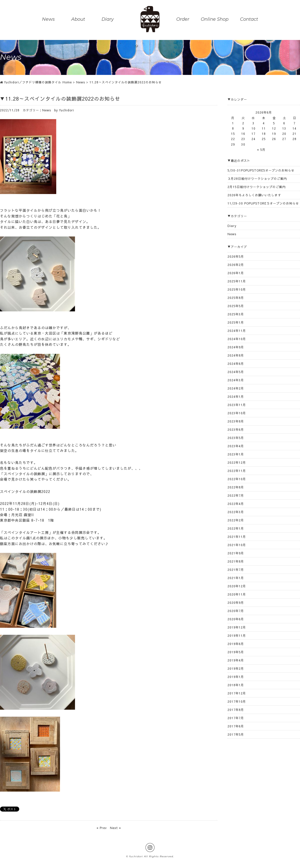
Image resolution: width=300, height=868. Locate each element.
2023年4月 (236, 446)
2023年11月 (237, 405)
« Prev (102, 828)
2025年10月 (237, 289)
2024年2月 (236, 388)
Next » (115, 828)
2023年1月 (236, 454)
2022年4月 (236, 504)
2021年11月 (237, 537)
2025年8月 (236, 298)
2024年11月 (237, 331)
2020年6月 (236, 619)
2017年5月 (236, 734)
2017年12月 (237, 693)
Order (183, 19)
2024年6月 (236, 364)
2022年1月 (236, 528)
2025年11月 (237, 281)
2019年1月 (236, 677)
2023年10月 (237, 413)
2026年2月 (236, 265)
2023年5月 (236, 438)
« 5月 (261, 150)
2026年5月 (236, 256)
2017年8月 (236, 710)
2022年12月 (237, 462)
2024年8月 (236, 355)
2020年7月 (236, 611)
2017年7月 (236, 718)
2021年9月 (236, 553)
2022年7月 (236, 495)
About (78, 19)
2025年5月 (236, 306)
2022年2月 (236, 520)
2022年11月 (237, 471)
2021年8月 (236, 561)
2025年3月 (236, 314)
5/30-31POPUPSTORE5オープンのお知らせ (261, 170)
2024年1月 (236, 397)
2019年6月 (236, 644)
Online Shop (215, 19)
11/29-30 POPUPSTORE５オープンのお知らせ (263, 203)
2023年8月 (236, 421)
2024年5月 (236, 372)
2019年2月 (236, 668)
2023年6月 (236, 430)
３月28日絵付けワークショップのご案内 (257, 179)
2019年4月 (236, 660)
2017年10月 (237, 701)
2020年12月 (237, 586)
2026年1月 (236, 273)
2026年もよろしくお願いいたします (254, 195)
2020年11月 (237, 594)
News (48, 19)
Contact (249, 19)
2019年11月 (237, 636)
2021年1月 (236, 578)
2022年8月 (236, 487)
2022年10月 (237, 479)
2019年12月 (237, 627)
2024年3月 (236, 380)
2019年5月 (236, 652)
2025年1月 (236, 322)
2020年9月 (236, 603)
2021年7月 (236, 570)
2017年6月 (236, 726)
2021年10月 (237, 545)
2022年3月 (236, 512)
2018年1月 (236, 685)
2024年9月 (236, 347)
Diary (108, 19)
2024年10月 (237, 339)
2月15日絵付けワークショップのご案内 (256, 187)
